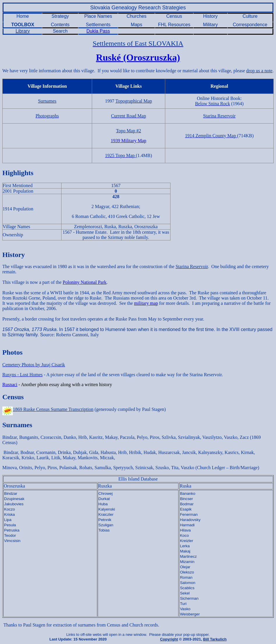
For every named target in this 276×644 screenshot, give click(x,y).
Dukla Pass (98, 31)
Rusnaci (10, 385)
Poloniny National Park (85, 282)
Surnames (17, 425)
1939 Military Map (129, 141)
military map (146, 303)
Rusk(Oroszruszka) (138, 57)
